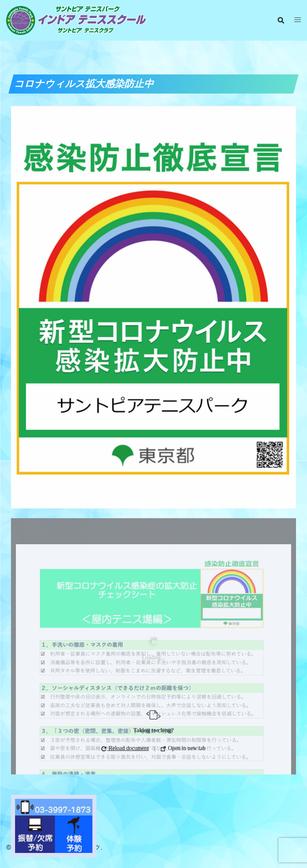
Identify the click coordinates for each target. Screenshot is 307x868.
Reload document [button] (125, 748)
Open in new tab (183, 748)
